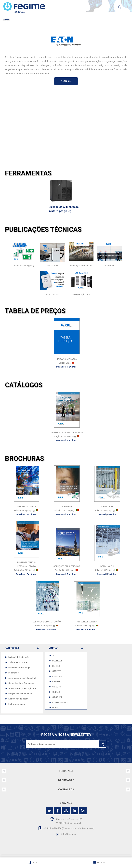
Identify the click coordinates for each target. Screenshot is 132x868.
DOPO (55, 707)
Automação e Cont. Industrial (22, 678)
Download (61, 367)
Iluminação (14, 673)
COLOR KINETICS (60, 702)
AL (54, 655)
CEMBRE (56, 681)
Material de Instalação (19, 657)
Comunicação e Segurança (21, 683)
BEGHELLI (57, 661)
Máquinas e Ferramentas (20, 694)
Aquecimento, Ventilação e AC (23, 688)
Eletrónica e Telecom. (18, 699)
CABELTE (57, 671)
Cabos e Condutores (18, 662)
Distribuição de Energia (19, 668)
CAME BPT (57, 676)
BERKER (56, 666)
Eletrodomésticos (17, 704)
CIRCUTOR (57, 687)
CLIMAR (56, 692)
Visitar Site (66, 81)
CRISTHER (57, 697)
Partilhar (72, 367)
